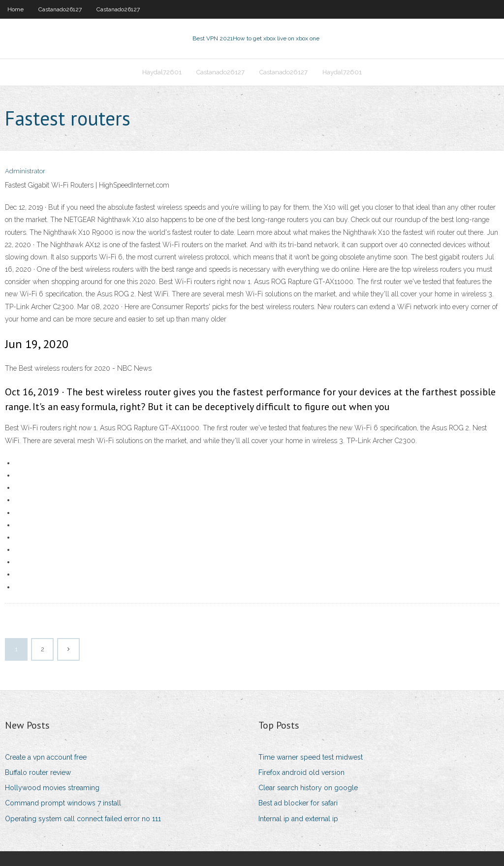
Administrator (25, 171)
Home (16, 9)
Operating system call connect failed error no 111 (83, 819)
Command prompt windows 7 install (63, 803)
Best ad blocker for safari (298, 803)
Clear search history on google (308, 788)
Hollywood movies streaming (52, 788)
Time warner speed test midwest (311, 757)
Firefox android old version (301, 772)
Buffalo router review (38, 772)
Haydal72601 (162, 72)
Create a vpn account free (46, 757)
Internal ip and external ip (298, 819)
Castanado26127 (60, 9)
